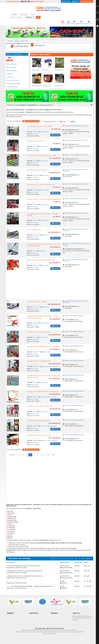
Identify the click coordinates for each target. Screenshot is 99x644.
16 (49, 455)
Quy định (97, 12)
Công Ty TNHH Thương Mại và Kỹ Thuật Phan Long (75, 230)
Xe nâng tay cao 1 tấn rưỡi (35, 141)
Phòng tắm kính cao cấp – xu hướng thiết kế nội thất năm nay (25, 571)
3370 (14, 105)
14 (41, 455)
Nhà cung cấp (81, 22)
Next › (53, 455)
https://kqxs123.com (58, 636)
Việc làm (63, 22)
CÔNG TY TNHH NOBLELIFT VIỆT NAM (75, 126)
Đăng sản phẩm (87, 1)
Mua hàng (55, 135)
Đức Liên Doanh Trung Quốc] (50, 397)
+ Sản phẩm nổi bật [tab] (19, 46)
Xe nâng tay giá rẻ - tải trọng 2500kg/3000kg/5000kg (44, 199)
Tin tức (97, 6)
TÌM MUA (54, 613)
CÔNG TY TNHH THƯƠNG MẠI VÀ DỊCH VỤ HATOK (77, 244)
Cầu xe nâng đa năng (34, 230)
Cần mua (68, 22)
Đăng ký (75, 1)
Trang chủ (10, 41)
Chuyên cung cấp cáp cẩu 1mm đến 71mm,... (36, 70)
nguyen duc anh (65, 566)
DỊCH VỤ (76, 613)
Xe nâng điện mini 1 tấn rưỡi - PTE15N (39, 126)
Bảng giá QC (97, 19)
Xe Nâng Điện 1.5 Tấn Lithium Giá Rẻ (39, 435)
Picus (34, 251)
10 (27, 455)
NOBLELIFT (36, 352)
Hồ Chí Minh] (35, 134)
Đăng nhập (66, 1)
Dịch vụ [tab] (33, 14)
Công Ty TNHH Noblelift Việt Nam (73, 316)
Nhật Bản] (44, 251)
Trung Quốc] (45, 132)
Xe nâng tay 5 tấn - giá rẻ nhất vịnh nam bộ (41, 185)
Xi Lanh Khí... (46, 70)
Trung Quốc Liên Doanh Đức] (52, 367)
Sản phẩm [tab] (14, 14)
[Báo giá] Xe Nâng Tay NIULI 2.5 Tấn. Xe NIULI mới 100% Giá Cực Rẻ (43, 377)
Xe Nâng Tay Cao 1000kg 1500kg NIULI (40, 406)
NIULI (34, 146)
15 (45, 455)
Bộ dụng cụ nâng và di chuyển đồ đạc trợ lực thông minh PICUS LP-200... (43, 245)
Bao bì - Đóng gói (12, 64)
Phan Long (36, 175)
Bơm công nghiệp (12, 71)
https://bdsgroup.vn (47, 636)
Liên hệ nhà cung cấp (31, 121)
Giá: (52, 129)
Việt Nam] (46, 175)
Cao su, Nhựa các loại (13, 80)
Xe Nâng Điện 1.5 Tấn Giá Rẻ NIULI (38, 332)
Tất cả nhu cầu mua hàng (19, 558)
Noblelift (35, 132)
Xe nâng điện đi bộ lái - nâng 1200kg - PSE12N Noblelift (42, 215)
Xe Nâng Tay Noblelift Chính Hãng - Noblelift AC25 (43, 392)
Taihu (34, 161)
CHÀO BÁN (33, 613)
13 (38, 455)
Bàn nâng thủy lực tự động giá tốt (38, 170)
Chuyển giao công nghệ (13, 84)
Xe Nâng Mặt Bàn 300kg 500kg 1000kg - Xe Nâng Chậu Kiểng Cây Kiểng (43, 317)
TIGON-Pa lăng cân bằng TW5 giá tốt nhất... (36, 86)
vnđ (59, 129)
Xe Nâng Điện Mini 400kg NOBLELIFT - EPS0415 (43, 347)
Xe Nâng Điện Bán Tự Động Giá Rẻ (38, 421)
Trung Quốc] (45, 323)
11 (39, 105)
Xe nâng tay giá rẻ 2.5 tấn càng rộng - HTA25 (41, 156)
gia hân (62, 581)
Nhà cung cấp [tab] (24, 14)
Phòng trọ (38, 636)
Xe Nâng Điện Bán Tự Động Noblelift (39, 361)
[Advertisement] (49, 286)
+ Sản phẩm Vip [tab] (40, 45)
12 (34, 455)
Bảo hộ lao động (11, 67)
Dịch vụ (74, 22)
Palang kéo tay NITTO (47, 86)
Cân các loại (10, 77)
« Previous (12, 455)
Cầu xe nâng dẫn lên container (37, 302)
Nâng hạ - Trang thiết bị (21, 41)
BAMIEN (10, 613)
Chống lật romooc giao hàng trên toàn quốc (41, 260)
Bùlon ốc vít (10, 74)
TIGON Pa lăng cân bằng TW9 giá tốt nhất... (59, 70)
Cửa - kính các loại (12, 87)
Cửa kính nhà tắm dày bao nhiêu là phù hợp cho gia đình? (24, 566)
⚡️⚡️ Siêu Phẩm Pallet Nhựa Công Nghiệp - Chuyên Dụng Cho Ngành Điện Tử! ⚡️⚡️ (32, 586)
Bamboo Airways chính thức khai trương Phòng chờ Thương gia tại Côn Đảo (82, 618)
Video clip (89, 22)
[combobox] (36, 17)
